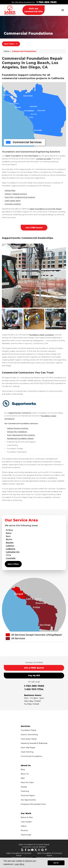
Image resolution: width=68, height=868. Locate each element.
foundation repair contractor (42, 335)
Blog (23, 769)
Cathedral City (13, 552)
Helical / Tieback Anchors (16, 194)
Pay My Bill (34, 676)
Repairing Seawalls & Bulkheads (34, 743)
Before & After (27, 817)
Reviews (24, 830)
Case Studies (26, 822)
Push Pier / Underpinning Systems (20, 197)
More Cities (13, 564)
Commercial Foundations (31, 756)
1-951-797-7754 (34, 689)
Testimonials (26, 835)
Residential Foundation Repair (20, 438)
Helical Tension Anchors (18, 428)
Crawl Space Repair (29, 739)
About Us (25, 774)
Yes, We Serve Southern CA (23, 2)
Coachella (11, 558)
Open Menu (11, 44)
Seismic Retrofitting (29, 735)
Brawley (10, 543)
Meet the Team (27, 783)
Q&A (23, 778)
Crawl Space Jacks (13, 201)
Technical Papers (28, 796)
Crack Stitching (27, 752)
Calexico (10, 546)
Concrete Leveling (13, 204)
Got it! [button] (56, 863)
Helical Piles (10, 191)
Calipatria (10, 549)
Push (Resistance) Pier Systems (21, 435)
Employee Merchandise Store (33, 804)
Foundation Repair (29, 730)
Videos (24, 826)
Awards (24, 787)
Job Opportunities (28, 800)
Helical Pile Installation (17, 432)
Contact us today (44, 159)
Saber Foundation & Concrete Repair (46, 209)
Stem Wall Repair (28, 748)
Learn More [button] (19, 864)
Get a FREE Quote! (34, 228)
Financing (25, 791)
